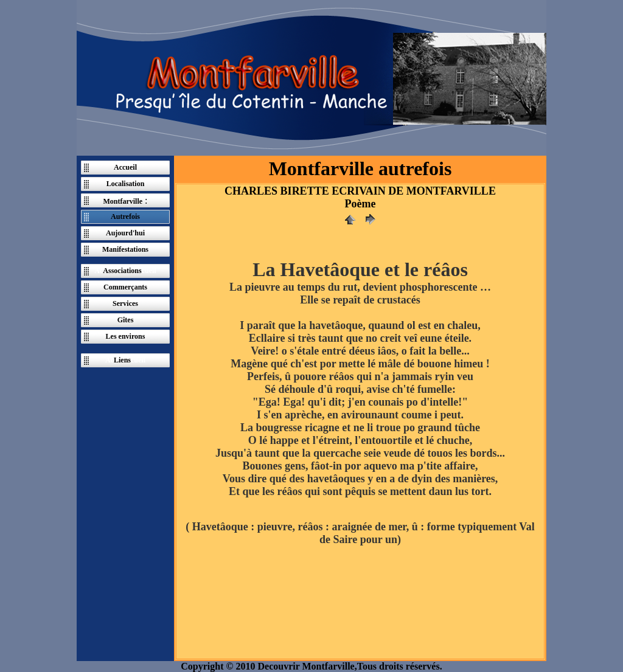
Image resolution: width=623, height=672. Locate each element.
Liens (122, 360)
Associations (122, 271)
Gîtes (126, 320)
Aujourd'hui (125, 233)
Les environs (126, 336)
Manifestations (125, 249)
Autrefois (125, 216)
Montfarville (123, 201)
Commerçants (125, 287)
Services (125, 303)
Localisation (126, 184)
